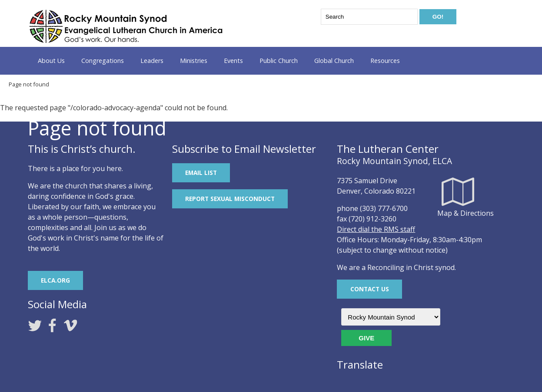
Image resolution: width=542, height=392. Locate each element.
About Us (51, 61)
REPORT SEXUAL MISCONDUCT (230, 199)
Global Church (334, 61)
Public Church (279, 61)
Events (233, 61)
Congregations (103, 61)
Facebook (53, 326)
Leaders (152, 61)
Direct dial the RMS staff (376, 229)
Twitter (35, 326)
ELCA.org (55, 280)
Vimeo (70, 326)
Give (366, 338)
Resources (385, 61)
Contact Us (370, 289)
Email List (201, 173)
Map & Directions (458, 192)
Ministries (194, 61)
